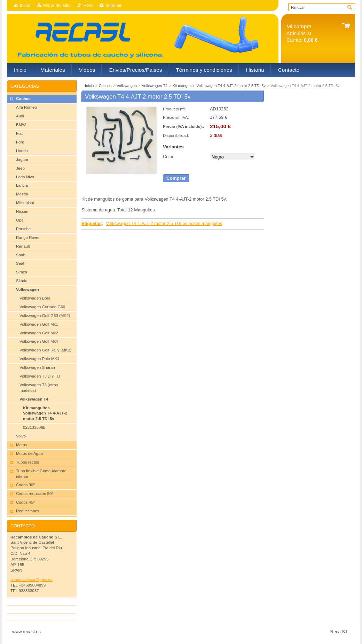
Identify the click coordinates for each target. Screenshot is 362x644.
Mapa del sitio (57, 5)
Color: (169, 157)
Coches (105, 86)
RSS (88, 5)
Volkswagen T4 (155, 86)
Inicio (25, 5)
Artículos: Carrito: (302, 33)
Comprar (176, 178)
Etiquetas (92, 223)
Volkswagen (127, 86)
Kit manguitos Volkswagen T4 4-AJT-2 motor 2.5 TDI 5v (219, 86)
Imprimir (113, 5)
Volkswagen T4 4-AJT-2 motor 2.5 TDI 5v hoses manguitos (164, 223)
